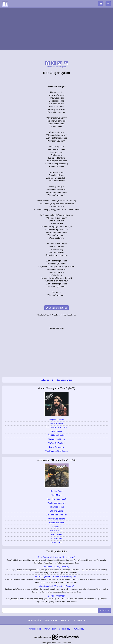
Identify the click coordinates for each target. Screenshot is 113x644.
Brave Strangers (56, 447)
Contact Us (80, 620)
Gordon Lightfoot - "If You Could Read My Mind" (56, 576)
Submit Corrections (56, 308)
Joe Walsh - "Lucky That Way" (56, 567)
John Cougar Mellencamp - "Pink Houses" (56, 557)
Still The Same (56, 423)
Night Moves (56, 495)
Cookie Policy (65, 629)
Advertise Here (35, 629)
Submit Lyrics (34, 620)
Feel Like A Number (56, 435)
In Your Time (56, 543)
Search (104, 610)
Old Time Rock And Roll (56, 427)
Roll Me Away (56, 491)
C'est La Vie (57, 539)
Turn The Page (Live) (57, 499)
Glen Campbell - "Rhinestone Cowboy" (57, 586)
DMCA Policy (79, 629)
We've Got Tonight (56, 443)
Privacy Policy (50, 629)
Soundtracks (51, 620)
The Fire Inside (56, 531)
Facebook (66, 620)
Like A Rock (57, 535)
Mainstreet (56, 527)
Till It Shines (56, 431)
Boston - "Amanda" (56, 596)
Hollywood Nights (56, 419)
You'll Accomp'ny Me (56, 503)
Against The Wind (56, 523)
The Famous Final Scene (57, 451)
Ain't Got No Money (57, 439)
